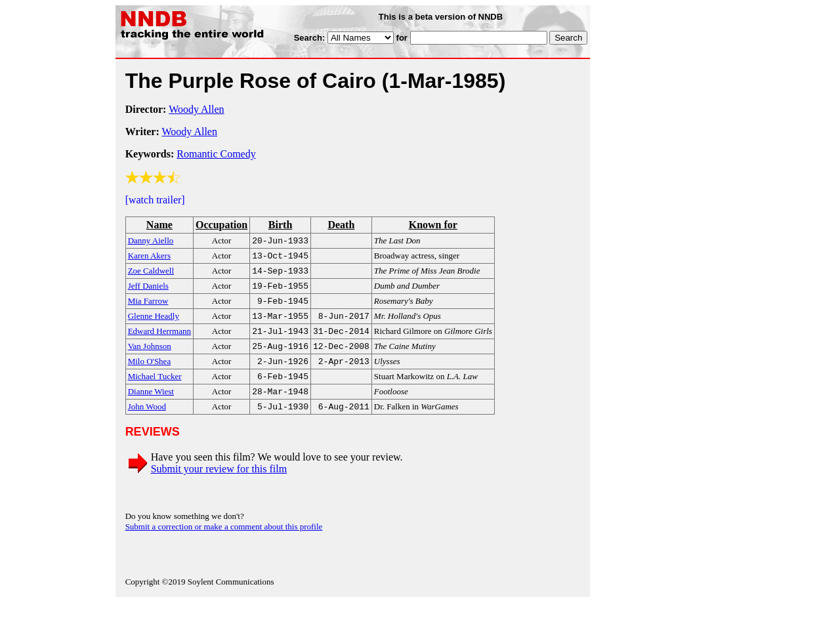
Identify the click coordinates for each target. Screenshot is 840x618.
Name (159, 225)
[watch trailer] (155, 200)
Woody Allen (196, 109)
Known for (433, 225)
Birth (280, 225)
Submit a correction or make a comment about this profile (224, 542)
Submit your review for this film (219, 484)
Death (341, 225)
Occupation (221, 225)
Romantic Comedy (216, 154)
